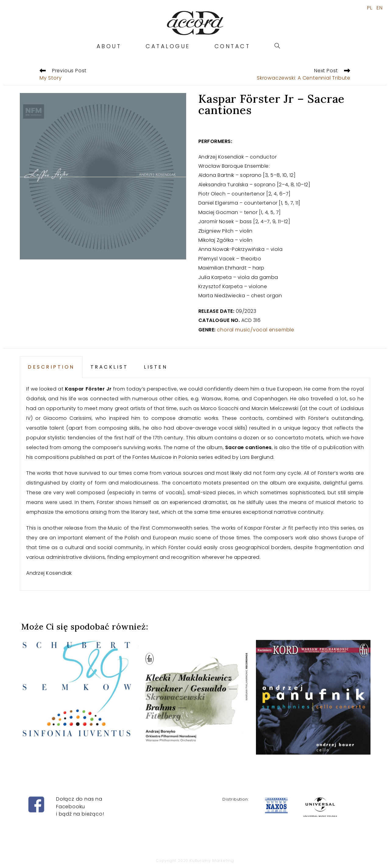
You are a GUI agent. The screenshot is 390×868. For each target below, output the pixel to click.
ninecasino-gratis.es (27, 863)
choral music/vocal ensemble (256, 330)
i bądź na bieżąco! (80, 805)
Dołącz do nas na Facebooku (79, 794)
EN (380, 8)
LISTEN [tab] (156, 367)
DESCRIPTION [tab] (51, 367)
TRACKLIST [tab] (109, 367)
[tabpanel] (195, 484)
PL (370, 8)
